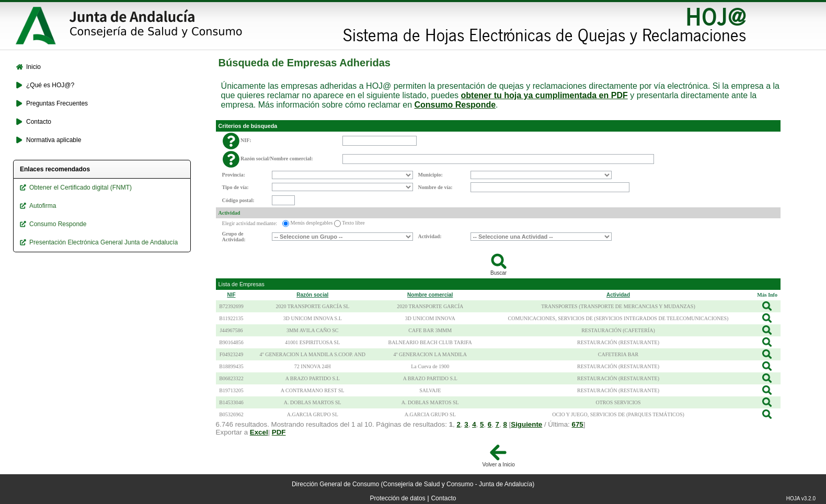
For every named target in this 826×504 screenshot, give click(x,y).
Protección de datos (398, 498)
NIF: (246, 140)
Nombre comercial (430, 295)
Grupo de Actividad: (234, 237)
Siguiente (526, 424)
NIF (231, 295)
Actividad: (430, 236)
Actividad (230, 213)
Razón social (312, 295)
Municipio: (431, 175)
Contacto (443, 498)
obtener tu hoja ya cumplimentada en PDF (544, 95)
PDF (279, 432)
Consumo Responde (455, 105)
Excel (259, 432)
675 (578, 424)
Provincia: (234, 175)
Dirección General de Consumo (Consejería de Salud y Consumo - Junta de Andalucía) (413, 484)
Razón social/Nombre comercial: (277, 159)
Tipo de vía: (236, 187)
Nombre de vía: (435, 187)
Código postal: (238, 200)
